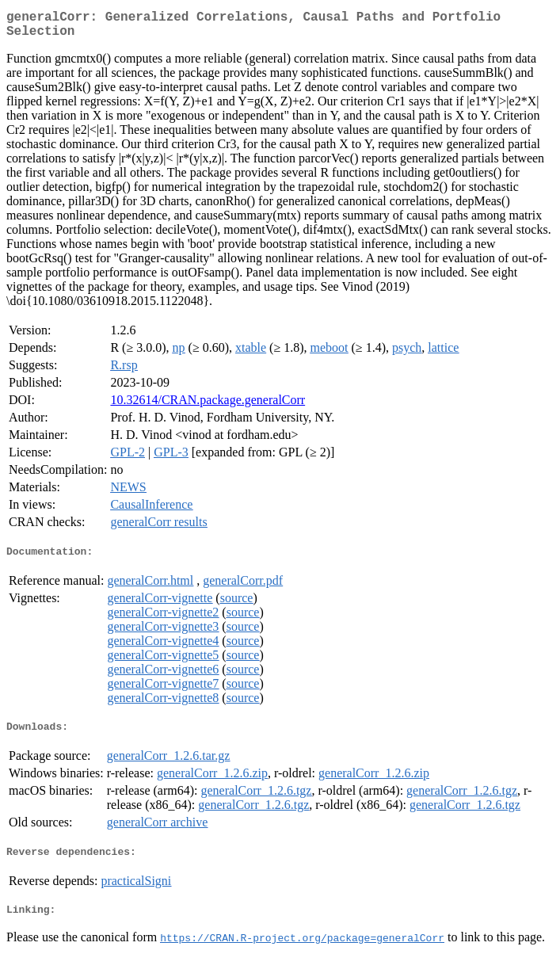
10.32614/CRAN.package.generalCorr (208, 406)
